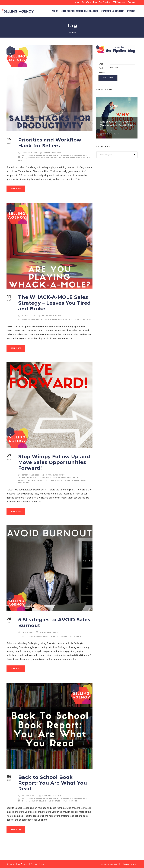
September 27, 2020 (31, 489)
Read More (16, 201)
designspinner (130, 864)
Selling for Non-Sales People (68, 170)
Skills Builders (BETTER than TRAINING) (67, 23)
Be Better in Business (32, 168)
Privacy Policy (38, 864)
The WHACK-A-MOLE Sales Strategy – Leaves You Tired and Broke (52, 315)
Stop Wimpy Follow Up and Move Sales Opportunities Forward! (51, 476)
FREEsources (119, 2)
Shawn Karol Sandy (53, 165)
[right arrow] (136, 101)
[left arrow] (134, 101)
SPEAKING (130, 23)
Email (101, 76)
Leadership (33, 809)
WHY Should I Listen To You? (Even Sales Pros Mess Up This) (115, 134)
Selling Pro (72, 331)
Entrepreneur (65, 168)
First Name (102, 82)
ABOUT (39, 23)
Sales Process (29, 331)
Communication (50, 168)
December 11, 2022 (110, 142)
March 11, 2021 (29, 328)
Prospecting (24, 494)
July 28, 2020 (28, 646)
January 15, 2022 (29, 165)
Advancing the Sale (31, 491)
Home (76, 2)
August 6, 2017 (28, 803)
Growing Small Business (68, 491)
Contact (131, 2)
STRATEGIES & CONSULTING (107, 23)
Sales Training (53, 494)
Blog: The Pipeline (101, 2)
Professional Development (40, 170)
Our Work (86, 2)
